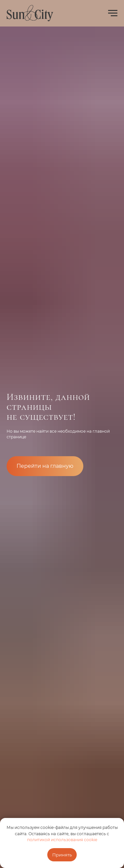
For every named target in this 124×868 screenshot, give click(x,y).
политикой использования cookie (62, 840)
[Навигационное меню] (113, 13)
